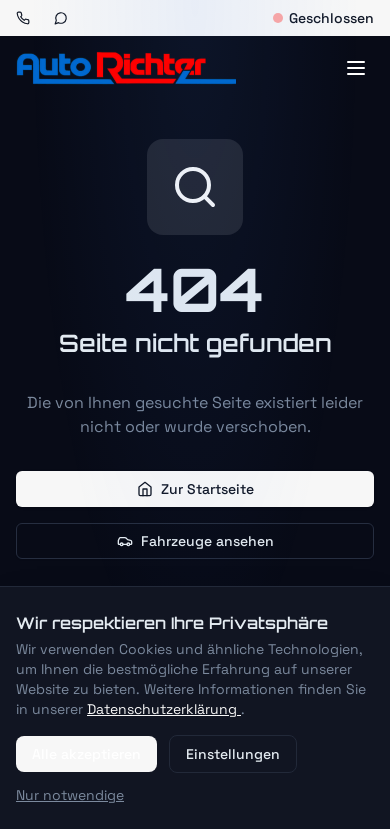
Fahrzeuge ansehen (195, 541)
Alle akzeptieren (86, 754)
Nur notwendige (70, 795)
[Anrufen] (23, 18)
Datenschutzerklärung (164, 709)
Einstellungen (233, 754)
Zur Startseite (195, 489)
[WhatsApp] (61, 18)
